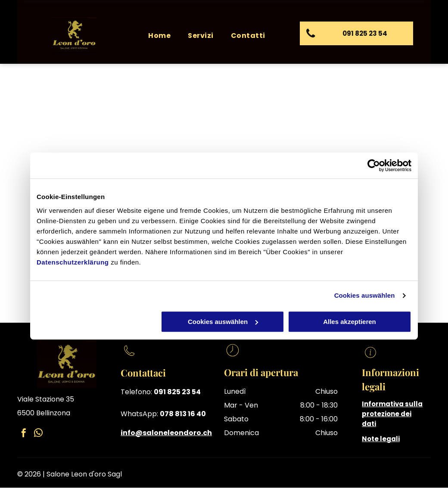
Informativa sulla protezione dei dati (392, 414)
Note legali (381, 439)
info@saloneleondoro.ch (166, 433)
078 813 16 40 (183, 414)
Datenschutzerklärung (73, 262)
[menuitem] (159, 36)
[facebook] (24, 434)
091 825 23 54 (177, 392)
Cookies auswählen (365, 295)
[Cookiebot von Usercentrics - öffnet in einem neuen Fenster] (374, 165)
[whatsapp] (38, 434)
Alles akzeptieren (350, 322)
